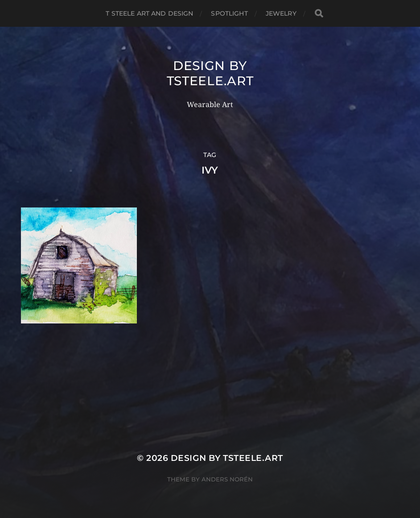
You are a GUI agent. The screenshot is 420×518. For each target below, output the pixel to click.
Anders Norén (227, 479)
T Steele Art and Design (149, 13)
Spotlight (229, 13)
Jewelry (281, 13)
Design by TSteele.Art (210, 73)
